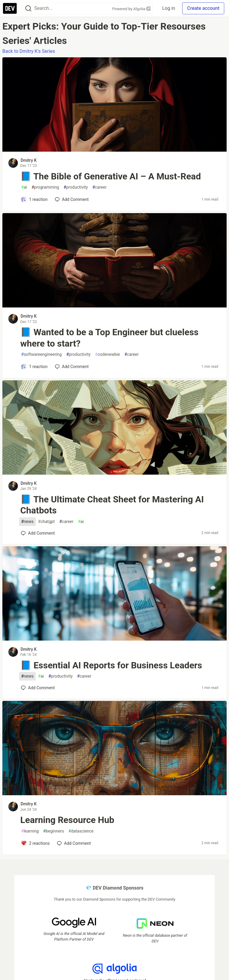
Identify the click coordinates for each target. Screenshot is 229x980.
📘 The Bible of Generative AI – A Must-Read (111, 176)
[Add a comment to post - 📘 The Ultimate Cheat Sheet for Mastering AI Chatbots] (38, 533)
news (27, 522)
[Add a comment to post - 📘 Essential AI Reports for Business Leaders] (38, 688)
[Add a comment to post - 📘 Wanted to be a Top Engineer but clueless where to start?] (34, 367)
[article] (114, 150)
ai (24, 187)
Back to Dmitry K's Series (29, 51)
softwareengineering (41, 354)
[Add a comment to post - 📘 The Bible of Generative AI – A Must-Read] (34, 199)
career (100, 187)
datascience (81, 831)
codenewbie (108, 354)
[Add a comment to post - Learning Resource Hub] (35, 843)
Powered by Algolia (131, 9)
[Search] (28, 9)
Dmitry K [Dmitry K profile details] (29, 160)
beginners (54, 831)
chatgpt (47, 522)
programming (45, 187)
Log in (169, 8)
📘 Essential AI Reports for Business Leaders (111, 665)
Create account (203, 8)
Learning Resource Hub (67, 820)
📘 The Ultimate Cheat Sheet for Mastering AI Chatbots (112, 505)
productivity (76, 187)
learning (30, 831)
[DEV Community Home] (10, 8)
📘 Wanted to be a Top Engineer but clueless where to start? (109, 338)
